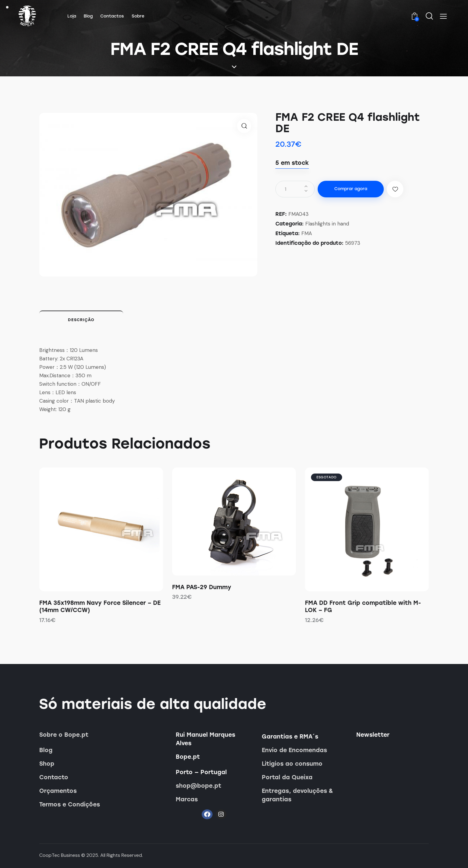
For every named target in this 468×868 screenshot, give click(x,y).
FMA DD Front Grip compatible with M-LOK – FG (363, 607)
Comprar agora (351, 189)
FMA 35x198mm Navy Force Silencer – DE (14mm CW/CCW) (100, 607)
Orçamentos (58, 791)
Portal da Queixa (287, 777)
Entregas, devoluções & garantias (297, 795)
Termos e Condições (70, 804)
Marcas (187, 799)
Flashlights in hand (327, 224)
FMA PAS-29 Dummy (202, 587)
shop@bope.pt (199, 786)
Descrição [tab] (81, 320)
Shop (47, 764)
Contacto (54, 777)
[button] (443, 16)
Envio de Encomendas (294, 750)
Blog (46, 750)
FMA (307, 233)
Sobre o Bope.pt (64, 735)
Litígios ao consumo (292, 764)
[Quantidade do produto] (295, 189)
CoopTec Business (60, 855)
